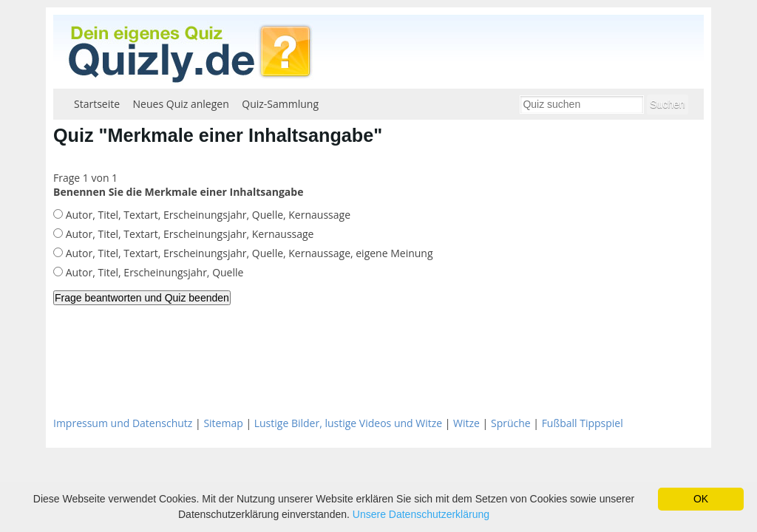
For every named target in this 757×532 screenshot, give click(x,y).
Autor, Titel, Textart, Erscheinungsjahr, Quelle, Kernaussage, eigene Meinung (248, 253)
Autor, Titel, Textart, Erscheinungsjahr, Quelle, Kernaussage (207, 215)
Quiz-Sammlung (280, 104)
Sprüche (511, 423)
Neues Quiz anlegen (181, 104)
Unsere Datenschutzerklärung (421, 514)
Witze (466, 423)
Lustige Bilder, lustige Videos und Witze (348, 423)
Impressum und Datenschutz (123, 423)
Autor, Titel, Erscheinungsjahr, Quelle (153, 272)
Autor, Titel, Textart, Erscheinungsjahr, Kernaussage (188, 234)
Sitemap (223, 423)
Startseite (97, 104)
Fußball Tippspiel (583, 423)
